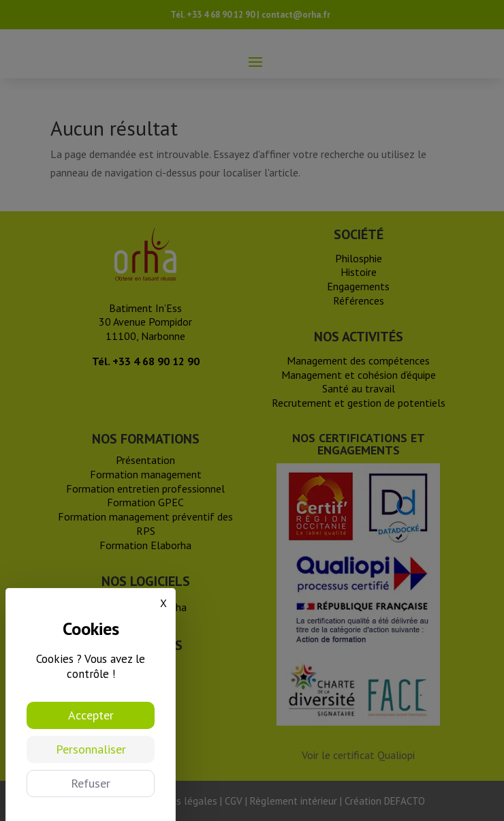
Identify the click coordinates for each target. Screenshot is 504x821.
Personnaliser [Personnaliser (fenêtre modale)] (91, 749)
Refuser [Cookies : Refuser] (91, 783)
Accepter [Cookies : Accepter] (91, 715)
